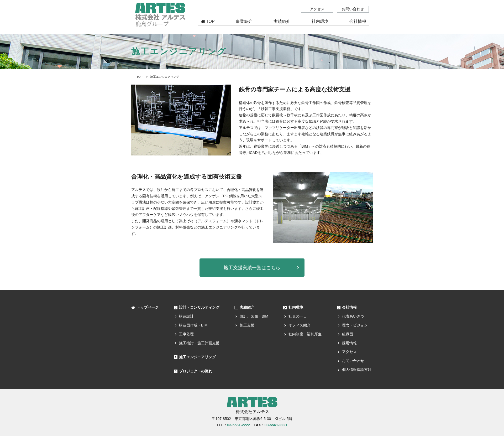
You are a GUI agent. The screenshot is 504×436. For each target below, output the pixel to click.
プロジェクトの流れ (196, 371)
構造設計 (186, 316)
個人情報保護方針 (357, 370)
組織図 (348, 334)
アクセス (317, 9)
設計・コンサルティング (199, 307)
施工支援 (247, 325)
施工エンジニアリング (197, 357)
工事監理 (186, 334)
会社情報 (349, 307)
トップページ (148, 307)
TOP (210, 21)
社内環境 (296, 307)
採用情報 (349, 343)
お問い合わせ (353, 9)
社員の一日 (298, 316)
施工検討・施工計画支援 (199, 343)
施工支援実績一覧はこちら (252, 268)
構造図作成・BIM (193, 325)
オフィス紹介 (300, 325)
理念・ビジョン (355, 325)
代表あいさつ (353, 316)
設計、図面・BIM (254, 316)
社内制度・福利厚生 (305, 334)
